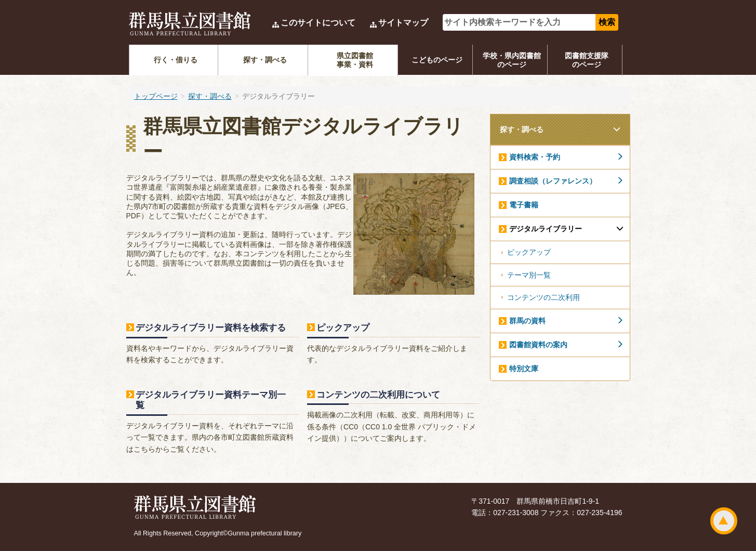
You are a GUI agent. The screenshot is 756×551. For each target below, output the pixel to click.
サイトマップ (403, 23)
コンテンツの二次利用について (378, 395)
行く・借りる (176, 60)
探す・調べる (265, 60)
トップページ (156, 96)
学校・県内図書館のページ (512, 60)
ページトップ (724, 521)
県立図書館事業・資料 (355, 60)
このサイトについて (318, 23)
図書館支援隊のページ (587, 60)
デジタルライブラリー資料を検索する (211, 327)
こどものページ (437, 60)
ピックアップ (343, 327)
